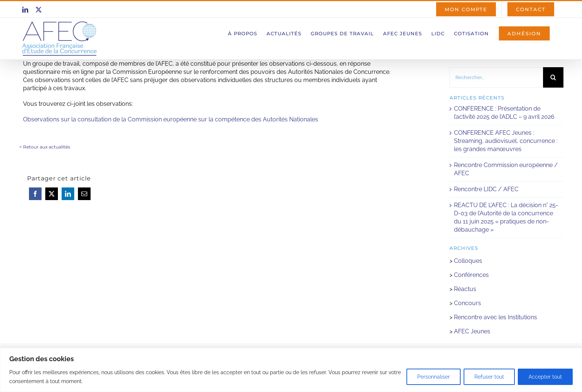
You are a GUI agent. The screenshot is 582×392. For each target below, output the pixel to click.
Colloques (468, 261)
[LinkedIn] (68, 194)
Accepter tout (545, 377)
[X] (52, 194)
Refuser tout (489, 377)
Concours (467, 303)
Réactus (465, 289)
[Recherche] (553, 77)
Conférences (471, 275)
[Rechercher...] (496, 77)
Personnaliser (434, 377)
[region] (291, 370)
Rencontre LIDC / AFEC (486, 189)
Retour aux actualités (47, 147)
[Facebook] (35, 194)
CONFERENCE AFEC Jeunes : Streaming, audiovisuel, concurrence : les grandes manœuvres (506, 141)
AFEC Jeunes (471, 331)
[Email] (84, 194)
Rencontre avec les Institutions (496, 317)
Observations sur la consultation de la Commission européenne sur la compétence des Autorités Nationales (171, 119)
